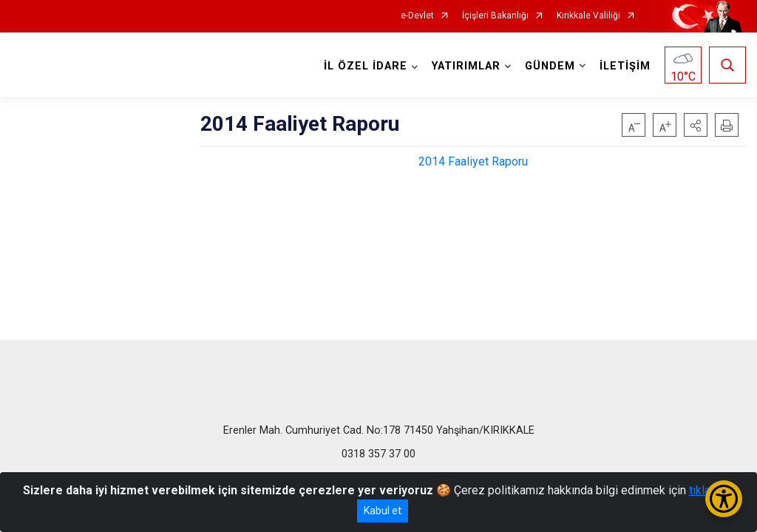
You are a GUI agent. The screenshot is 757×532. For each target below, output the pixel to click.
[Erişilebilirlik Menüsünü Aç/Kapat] (724, 499)
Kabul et (383, 511)
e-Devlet (417, 16)
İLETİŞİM (625, 66)
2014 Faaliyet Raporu (473, 161)
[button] (696, 125)
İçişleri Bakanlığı (495, 16)
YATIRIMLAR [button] (466, 66)
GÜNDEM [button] (550, 66)
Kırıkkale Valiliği (588, 16)
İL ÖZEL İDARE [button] (366, 66)
